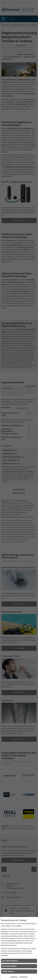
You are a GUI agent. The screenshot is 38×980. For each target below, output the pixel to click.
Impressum (14, 977)
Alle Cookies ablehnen (9, 966)
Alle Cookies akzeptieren (10, 961)
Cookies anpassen (8, 971)
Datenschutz (24, 977)
